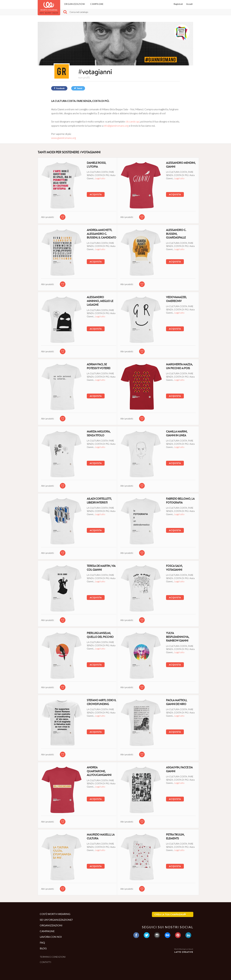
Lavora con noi (51, 937)
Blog (43, 948)
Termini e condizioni (53, 957)
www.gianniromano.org (64, 138)
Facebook (59, 88)
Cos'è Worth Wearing (55, 914)
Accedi (189, 4)
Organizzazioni (75, 4)
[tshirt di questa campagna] (61, 215)
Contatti (45, 962)
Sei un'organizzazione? (56, 920)
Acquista (92, 194)
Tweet (78, 88)
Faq (42, 942)
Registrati (178, 4)
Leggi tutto (102, 178)
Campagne (97, 4)
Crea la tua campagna (170, 914)
